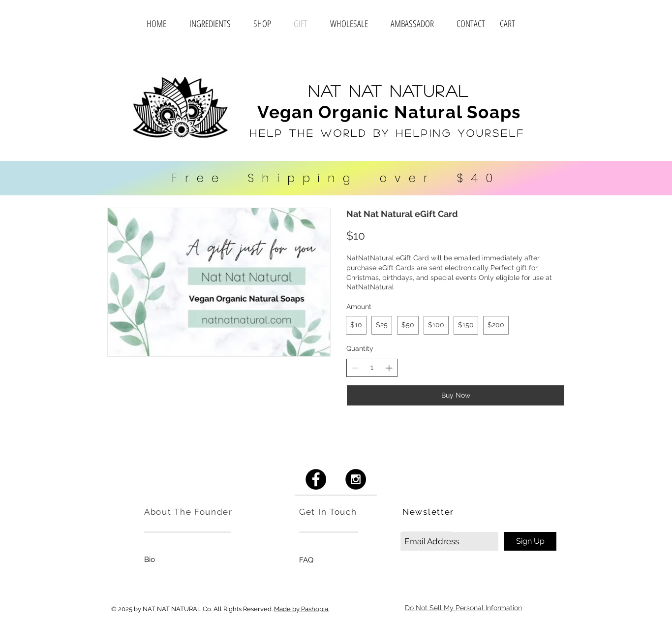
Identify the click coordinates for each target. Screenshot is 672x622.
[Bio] (150, 560)
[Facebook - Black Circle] (316, 479)
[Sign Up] (530, 541)
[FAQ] (306, 560)
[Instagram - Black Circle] (356, 479)
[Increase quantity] (389, 368)
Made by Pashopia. (302, 609)
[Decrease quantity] (355, 368)
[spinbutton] (372, 368)
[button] (520, 24)
